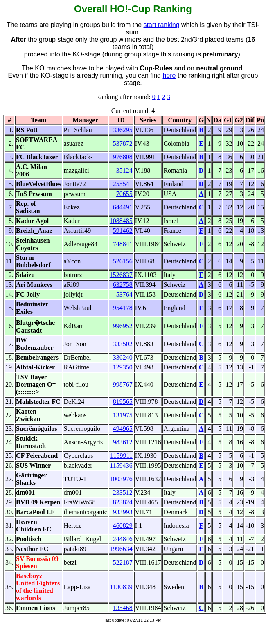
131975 (123, 415)
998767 (123, 384)
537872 (123, 143)
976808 (123, 157)
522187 (123, 562)
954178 (123, 308)
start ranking (162, 25)
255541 (123, 184)
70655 (124, 194)
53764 (124, 294)
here (169, 75)
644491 (123, 207)
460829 (123, 526)
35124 (124, 170)
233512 (123, 492)
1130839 (121, 587)
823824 (123, 502)
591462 (123, 231)
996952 (123, 326)
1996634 (121, 549)
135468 (123, 608)
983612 (123, 442)
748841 (123, 244)
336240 (123, 357)
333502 (123, 344)
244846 (123, 539)
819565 (123, 402)
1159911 (121, 456)
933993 (123, 512)
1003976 (121, 479)
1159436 (121, 465)
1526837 (121, 275)
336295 (123, 130)
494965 (123, 429)
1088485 (121, 221)
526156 (123, 261)
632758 (123, 285)
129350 (123, 367)
